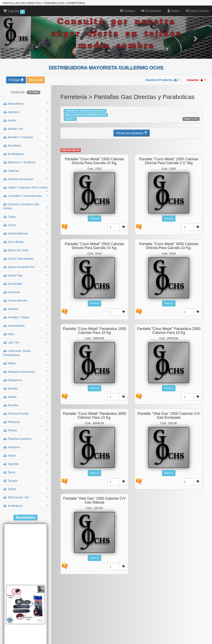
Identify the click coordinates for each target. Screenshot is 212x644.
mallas (26, 363)
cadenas (26, 171)
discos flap (26, 275)
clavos (26, 225)
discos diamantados (26, 258)
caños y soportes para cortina (26, 189)
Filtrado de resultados (132, 133)
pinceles (26, 405)
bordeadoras (26, 154)
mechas (26, 388)
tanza (26, 472)
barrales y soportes (26, 137)
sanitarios (26, 447)
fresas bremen (26, 300)
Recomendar (151, 11)
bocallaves (26, 145)
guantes (26, 309)
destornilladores (26, 233)
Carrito (14, 11)
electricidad (26, 284)
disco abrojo (26, 242)
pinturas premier (26, 413)
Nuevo (173, 11)
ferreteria (26, 292)
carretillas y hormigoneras (26, 196)
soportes (26, 464)
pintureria (26, 422)
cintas (26, 217)
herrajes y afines (26, 317)
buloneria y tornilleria (26, 162)
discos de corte (26, 250)
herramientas (26, 325)
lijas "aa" (26, 342)
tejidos (26, 489)
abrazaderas (26, 103)
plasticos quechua (26, 439)
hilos (26, 334)
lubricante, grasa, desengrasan (26, 353)
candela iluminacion (26, 179)
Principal (16, 80)
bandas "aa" (26, 129)
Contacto (128, 11)
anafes (26, 120)
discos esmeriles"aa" (26, 267)
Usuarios (196, 80)
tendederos (26, 506)
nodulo (26, 397)
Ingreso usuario (197, 11)
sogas (26, 455)
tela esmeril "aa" (26, 497)
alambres (26, 112)
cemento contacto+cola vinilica (26, 206)
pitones (26, 430)
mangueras (26, 380)
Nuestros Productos (163, 80)
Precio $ (94, 219)
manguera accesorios (26, 371)
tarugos (26, 480)
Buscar (36, 80)
